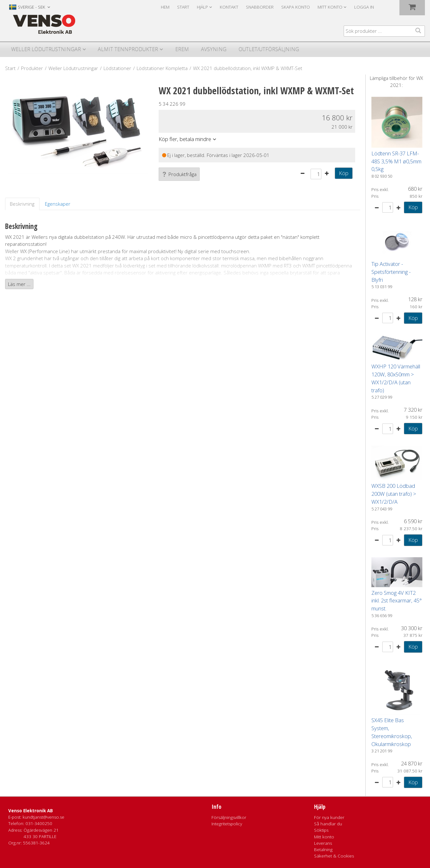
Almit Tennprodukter (128, 49)
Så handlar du (328, 824)
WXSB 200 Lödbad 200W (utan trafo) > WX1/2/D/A (394, 494)
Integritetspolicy (227, 824)
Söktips (321, 830)
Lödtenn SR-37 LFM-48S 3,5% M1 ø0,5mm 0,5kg (396, 161)
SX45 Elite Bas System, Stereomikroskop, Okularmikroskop (392, 732)
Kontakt (229, 7)
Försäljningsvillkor (229, 817)
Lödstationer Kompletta (162, 68)
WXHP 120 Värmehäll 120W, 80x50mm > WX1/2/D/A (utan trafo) (396, 378)
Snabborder (260, 7)
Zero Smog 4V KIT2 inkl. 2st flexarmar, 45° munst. (397, 601)
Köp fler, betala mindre (185, 139)
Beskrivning (22, 204)
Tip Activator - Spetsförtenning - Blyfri (391, 272)
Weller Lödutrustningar (46, 49)
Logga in (364, 7)
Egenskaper (58, 204)
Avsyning (214, 49)
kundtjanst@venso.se (43, 817)
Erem (182, 49)
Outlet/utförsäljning (269, 49)
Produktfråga (179, 174)
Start (183, 7)
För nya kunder (329, 817)
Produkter (32, 68)
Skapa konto (296, 7)
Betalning (323, 850)
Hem (165, 7)
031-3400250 (39, 823)
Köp (344, 173)
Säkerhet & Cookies (334, 856)
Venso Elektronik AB (31, 811)
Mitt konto (324, 837)
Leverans (323, 843)
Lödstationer (117, 68)
